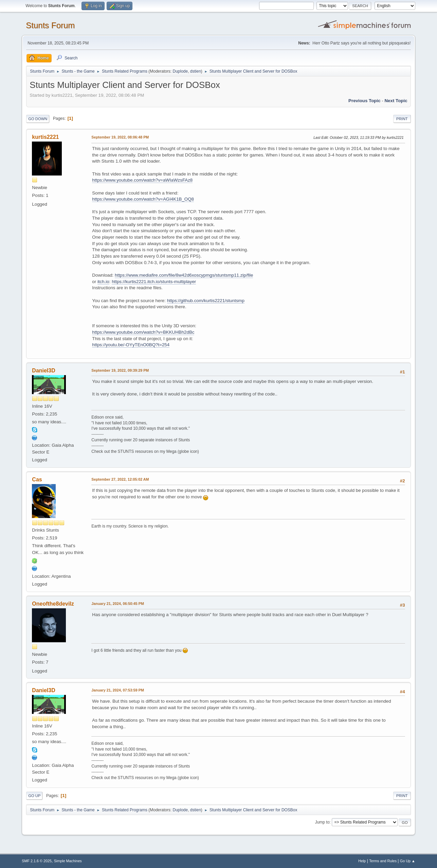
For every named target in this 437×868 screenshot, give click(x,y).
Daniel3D (43, 371)
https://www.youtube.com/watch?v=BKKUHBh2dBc (143, 332)
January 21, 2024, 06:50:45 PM (118, 604)
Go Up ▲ (408, 861)
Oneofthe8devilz (53, 604)
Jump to (322, 822)
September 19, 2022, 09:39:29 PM (120, 370)
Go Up (34, 796)
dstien (196, 71)
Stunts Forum (50, 25)
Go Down (38, 119)
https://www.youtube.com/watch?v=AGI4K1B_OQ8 (143, 199)
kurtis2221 (45, 137)
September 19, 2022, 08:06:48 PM (120, 137)
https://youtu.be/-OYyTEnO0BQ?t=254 (131, 345)
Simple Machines (68, 861)
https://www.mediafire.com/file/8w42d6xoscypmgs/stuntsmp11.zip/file (184, 275)
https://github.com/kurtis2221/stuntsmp (206, 301)
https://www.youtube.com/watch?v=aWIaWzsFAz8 (142, 180)
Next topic (396, 101)
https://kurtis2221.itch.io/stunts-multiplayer (154, 282)
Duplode (180, 71)
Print (402, 119)
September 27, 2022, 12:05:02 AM (120, 479)
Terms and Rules (383, 861)
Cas (37, 479)
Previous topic (365, 101)
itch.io (103, 282)
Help (362, 861)
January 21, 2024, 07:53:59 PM (118, 690)
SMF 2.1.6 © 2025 (37, 861)
